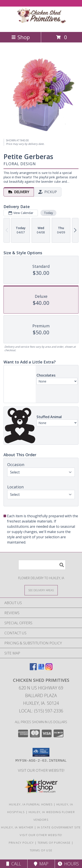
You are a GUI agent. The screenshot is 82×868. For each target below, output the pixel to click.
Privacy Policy (21, 843)
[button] (41, 752)
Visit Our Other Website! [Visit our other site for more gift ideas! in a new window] (41, 770)
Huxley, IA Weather (17, 827)
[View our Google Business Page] (41, 669)
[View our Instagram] (49, 669)
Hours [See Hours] (68, 864)
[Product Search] (42, 565)
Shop (21, 37)
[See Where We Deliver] (41, 590)
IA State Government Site (59, 827)
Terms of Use (41, 850)
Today (48, 213)
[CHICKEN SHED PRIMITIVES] (41, 25)
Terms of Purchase (54, 843)
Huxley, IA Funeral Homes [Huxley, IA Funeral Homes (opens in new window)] (31, 804)
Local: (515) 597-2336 (41, 711)
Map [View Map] (41, 864)
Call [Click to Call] (14, 864)
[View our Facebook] (33, 669)
